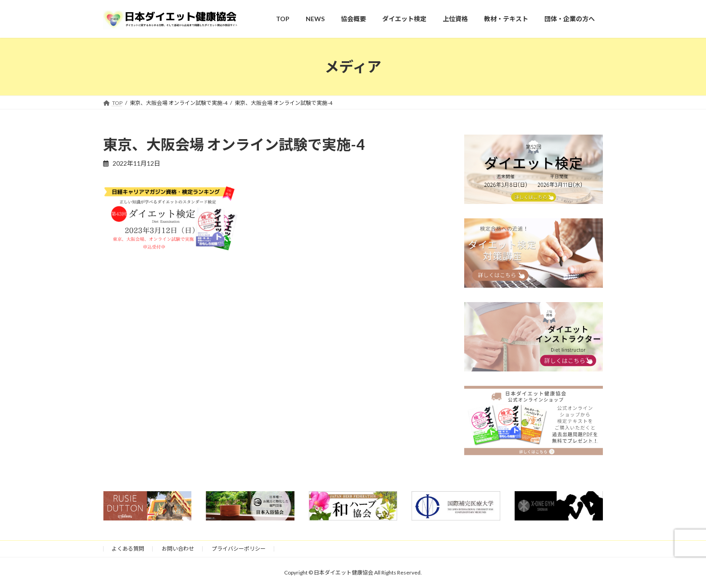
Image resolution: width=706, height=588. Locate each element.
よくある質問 (128, 549)
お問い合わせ (178, 549)
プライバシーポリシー (239, 549)
